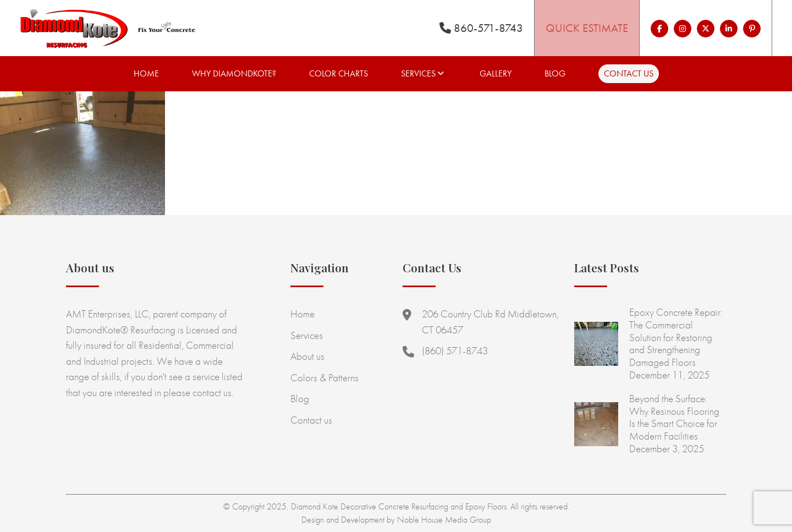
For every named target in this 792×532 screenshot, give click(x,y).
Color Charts (339, 73)
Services (418, 73)
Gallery (496, 73)
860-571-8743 (481, 28)
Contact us (629, 73)
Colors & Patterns (324, 378)
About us (307, 356)
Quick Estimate (587, 28)
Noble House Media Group (444, 520)
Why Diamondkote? (234, 73)
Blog (555, 73)
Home (146, 73)
